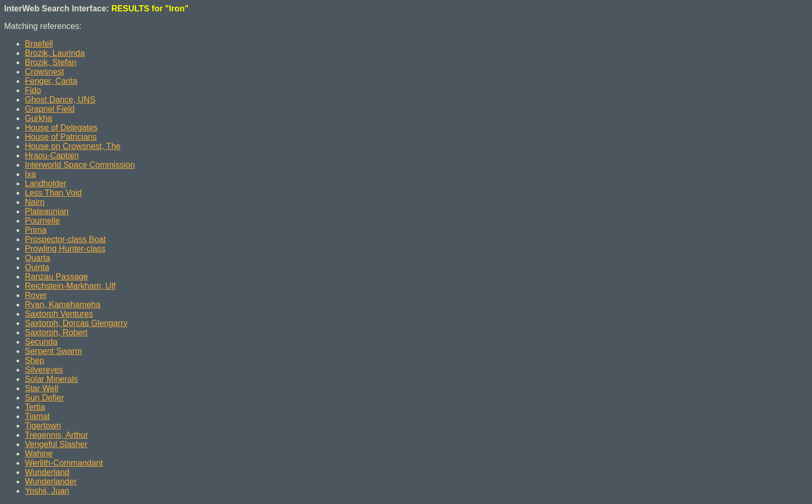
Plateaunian (47, 211)
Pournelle (42, 221)
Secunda (41, 342)
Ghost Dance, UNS (60, 100)
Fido (33, 90)
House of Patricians (61, 137)
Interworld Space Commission (80, 165)
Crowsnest (45, 72)
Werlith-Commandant (64, 463)
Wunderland (47, 472)
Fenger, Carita (51, 81)
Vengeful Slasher (56, 444)
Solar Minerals (51, 379)
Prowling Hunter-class (65, 249)
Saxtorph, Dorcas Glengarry (76, 323)
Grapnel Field (50, 109)
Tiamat (37, 416)
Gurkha (38, 118)
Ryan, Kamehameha (63, 305)
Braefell (39, 44)
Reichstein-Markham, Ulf (70, 286)
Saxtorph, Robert (56, 332)
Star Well (42, 388)
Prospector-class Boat (66, 239)
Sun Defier (45, 398)
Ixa (30, 174)
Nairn (35, 202)
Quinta (37, 267)
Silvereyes (44, 370)
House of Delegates (61, 128)
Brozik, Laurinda (55, 53)
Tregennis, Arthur (56, 435)
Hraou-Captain (52, 155)
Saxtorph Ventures (59, 314)
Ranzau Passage (56, 277)
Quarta (38, 258)
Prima (36, 230)
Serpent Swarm (53, 351)
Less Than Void (53, 193)
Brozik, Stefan (51, 62)
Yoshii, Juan (47, 491)
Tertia (35, 407)
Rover (36, 295)
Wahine (39, 454)
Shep (34, 360)
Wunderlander (51, 481)
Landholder (46, 183)
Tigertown (43, 426)
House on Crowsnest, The (73, 146)
